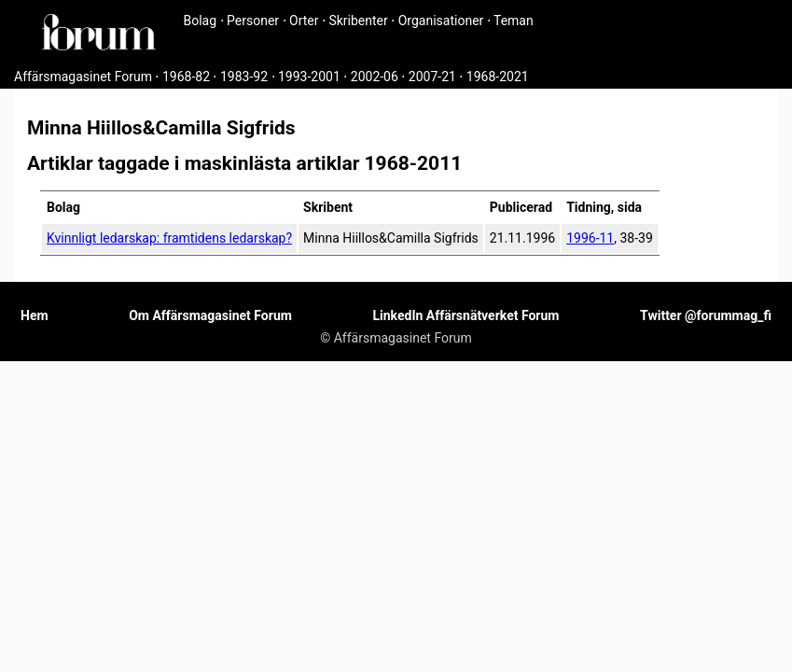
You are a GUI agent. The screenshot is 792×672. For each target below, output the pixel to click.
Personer (253, 21)
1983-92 (244, 77)
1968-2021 (498, 77)
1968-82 (186, 77)
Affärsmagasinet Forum (83, 77)
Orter (304, 21)
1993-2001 (309, 77)
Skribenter (358, 21)
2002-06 (375, 77)
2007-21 (432, 77)
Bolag (201, 21)
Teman (514, 21)
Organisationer (441, 21)
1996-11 (590, 238)
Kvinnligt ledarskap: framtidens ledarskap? (169, 238)
